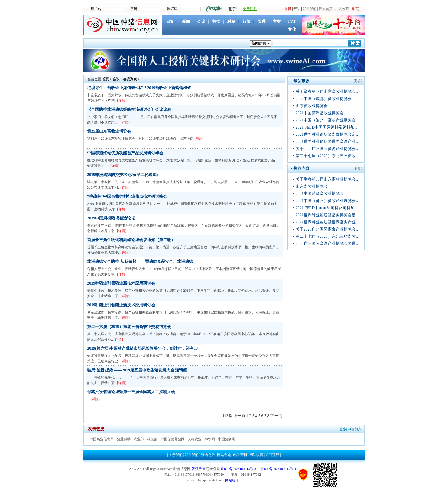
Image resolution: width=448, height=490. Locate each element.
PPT (292, 21)
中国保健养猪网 (173, 439)
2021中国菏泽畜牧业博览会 (320, 113)
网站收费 (256, 455)
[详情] (122, 101)
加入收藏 (342, 9)
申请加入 (355, 429)
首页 (105, 79)
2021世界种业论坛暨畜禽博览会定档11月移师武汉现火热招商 (328, 134)
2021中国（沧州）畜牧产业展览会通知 (328, 120)
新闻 (186, 22)
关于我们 (176, 455)
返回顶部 (272, 455)
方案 (277, 22)
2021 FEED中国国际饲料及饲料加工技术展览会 (328, 127)
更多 (343, 429)
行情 (247, 22)
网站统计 (232, 480)
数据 (216, 22)
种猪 (231, 22)
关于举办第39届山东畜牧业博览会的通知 (328, 92)
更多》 (359, 81)
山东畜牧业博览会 (312, 106)
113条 (227, 416)
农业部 (139, 439)
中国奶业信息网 (102, 439)
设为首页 (326, 9)
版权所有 (198, 469)
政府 (171, 22)
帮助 (297, 9)
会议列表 (130, 79)
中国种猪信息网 (123, 25)
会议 (201, 22)
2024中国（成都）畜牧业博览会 (324, 99)
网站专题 (224, 455)
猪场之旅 (208, 455)
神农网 (210, 439)
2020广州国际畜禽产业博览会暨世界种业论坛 (328, 244)
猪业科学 (124, 439)
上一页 (239, 416)
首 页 (355, 9)
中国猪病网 (227, 439)
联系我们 (310, 9)
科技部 (152, 439)
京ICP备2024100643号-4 (278, 469)
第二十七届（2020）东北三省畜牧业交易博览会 (328, 156)
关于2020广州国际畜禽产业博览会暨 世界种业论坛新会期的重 (328, 149)
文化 (292, 30)
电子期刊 (240, 455)
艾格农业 (195, 439)
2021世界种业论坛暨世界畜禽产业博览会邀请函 (328, 142)
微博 (288, 9)
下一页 (276, 416)
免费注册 (250, 9)
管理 (262, 22)
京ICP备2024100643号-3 (238, 469)
